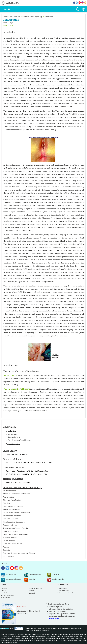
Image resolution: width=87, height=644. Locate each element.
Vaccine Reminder (63, 590)
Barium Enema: (10, 375)
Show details (8, 26)
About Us (4, 588)
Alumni (3, 590)
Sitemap (32, 591)
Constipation (49, 17)
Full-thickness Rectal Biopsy (19, 440)
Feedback (32, 593)
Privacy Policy (6, 597)
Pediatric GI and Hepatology (32, 17)
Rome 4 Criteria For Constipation (19, 482)
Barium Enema (14, 437)
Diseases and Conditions (11, 17)
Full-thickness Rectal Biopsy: (17, 389)
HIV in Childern (62, 588)
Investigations (11, 434)
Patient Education (13, 444)
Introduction (11, 431)
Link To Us (4, 593)
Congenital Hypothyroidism (17, 454)
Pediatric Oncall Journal (65, 593)
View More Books (53, 618)
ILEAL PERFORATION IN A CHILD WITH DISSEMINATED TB (29, 463)
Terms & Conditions (7, 595)
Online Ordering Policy (36, 588)
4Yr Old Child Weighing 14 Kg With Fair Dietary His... (27, 474)
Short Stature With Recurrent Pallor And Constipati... (27, 471)
